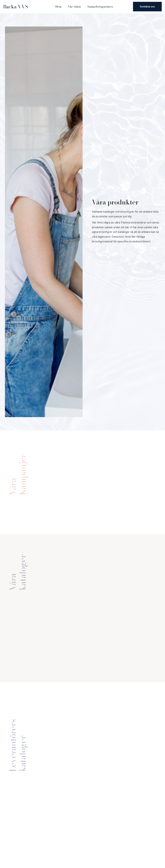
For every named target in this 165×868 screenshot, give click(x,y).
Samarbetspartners (100, 7)
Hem (58, 7)
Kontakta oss (147, 7)
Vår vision (74, 7)
